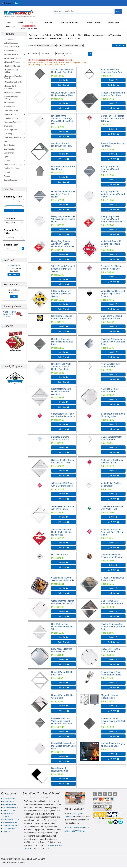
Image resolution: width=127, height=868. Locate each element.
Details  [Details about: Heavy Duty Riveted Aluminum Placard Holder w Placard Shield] (113, 230)
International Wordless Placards (13, 77)
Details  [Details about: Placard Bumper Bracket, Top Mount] (113, 154)
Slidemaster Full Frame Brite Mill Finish (112, 461)
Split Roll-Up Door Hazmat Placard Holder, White (63, 627)
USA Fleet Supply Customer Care (78, 828)
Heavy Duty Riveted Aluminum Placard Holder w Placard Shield (113, 219)
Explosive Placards (13, 66)
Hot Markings (10, 103)
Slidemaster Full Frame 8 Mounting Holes (113, 415)
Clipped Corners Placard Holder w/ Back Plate (113, 94)
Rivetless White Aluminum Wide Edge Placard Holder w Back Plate (62, 120)
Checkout (14, 275)
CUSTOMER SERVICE (10, 808)
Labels (6, 141)
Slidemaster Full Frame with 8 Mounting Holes (62, 485)
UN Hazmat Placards (13, 58)
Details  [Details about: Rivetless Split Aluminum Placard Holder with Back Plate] (113, 352)
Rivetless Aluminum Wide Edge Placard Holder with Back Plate (62, 721)
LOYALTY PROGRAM (10, 822)
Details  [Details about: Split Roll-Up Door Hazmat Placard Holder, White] (63, 637)
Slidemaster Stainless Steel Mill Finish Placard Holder (113, 532)
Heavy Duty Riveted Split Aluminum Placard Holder (63, 194)
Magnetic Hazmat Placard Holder (110, 697)
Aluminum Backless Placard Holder (111, 365)
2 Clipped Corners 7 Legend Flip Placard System (61, 294)
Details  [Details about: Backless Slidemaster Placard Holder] (113, 447)
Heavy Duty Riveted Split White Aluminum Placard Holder (63, 219)
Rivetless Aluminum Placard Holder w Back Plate (62, 342)
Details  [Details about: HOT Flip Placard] (63, 562)
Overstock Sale (10, 149)
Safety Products (10, 107)
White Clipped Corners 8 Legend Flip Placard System (113, 294)
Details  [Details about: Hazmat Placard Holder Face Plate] (63, 683)
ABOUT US (6, 832)
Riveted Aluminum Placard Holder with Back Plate (113, 721)
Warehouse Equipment (13, 122)
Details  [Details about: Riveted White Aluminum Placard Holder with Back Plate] (63, 756)
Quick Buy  (64, 85)
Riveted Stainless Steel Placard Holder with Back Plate (113, 627)
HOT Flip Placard (60, 554)
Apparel (7, 161)
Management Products (13, 164)
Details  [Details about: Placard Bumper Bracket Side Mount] (63, 177)
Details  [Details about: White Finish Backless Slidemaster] (113, 494)
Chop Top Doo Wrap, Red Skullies (10, 314)
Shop (9, 22)
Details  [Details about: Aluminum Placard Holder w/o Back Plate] (113, 80)
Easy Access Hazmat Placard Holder (61, 650)
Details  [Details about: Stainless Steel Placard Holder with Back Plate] (63, 80)
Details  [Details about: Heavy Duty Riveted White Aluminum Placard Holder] (113, 205)
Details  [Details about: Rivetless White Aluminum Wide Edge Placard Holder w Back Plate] (63, 132)
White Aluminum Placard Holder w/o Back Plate (63, 94)
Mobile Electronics (11, 43)
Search (20, 22)
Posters (7, 176)
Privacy (22, 863)
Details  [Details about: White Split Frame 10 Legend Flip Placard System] (113, 254)
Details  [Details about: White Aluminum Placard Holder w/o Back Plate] (63, 103)
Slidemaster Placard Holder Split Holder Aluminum (61, 391)
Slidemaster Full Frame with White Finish (112, 508)
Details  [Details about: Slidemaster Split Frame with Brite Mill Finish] (63, 471)
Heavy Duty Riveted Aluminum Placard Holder (111, 169)
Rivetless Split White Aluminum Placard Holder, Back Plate (61, 367)
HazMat (7, 172)
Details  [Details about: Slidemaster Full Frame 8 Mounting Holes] (113, 424)
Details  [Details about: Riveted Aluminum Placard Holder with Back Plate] (113, 732)
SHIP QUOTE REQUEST (11, 825)
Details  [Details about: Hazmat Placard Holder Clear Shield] (63, 706)
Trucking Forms (10, 114)
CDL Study (8, 134)
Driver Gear (8, 126)
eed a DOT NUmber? (77, 831)
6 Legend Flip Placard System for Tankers (112, 268)
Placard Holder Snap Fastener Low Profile (111, 673)
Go (90, 54)
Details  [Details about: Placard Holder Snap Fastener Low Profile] (113, 683)
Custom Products (10, 180)
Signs (6, 157)
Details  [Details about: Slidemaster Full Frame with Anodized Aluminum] (63, 424)
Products (34, 22)
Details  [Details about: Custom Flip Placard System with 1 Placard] (113, 565)
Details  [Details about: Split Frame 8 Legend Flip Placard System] (63, 326)
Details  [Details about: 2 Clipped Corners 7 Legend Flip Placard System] (63, 304)
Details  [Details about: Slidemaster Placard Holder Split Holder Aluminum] (63, 402)
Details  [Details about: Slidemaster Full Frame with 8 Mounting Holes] (63, 494)
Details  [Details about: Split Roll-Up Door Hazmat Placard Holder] (113, 611)
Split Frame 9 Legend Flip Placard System (111, 317)
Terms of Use (6, 863)
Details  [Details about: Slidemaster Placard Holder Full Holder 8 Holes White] (63, 543)
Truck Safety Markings (12, 137)
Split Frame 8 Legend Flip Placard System (62, 317)
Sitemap (15, 863)
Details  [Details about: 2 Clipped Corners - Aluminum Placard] (63, 447)
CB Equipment (9, 39)
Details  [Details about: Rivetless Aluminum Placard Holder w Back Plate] (63, 352)
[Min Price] (9, 201)
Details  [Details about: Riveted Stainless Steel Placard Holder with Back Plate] (113, 637)
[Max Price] (19, 201)
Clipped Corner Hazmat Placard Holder (112, 579)
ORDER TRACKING (9, 805)
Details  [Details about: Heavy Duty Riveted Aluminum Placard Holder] (113, 180)
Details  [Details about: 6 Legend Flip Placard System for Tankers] (113, 277)
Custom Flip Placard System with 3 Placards (63, 579)
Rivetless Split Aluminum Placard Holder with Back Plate (113, 342)
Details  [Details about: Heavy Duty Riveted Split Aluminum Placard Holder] (63, 205)
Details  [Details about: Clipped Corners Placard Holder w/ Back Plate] (113, 103)
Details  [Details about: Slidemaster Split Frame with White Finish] (63, 517)
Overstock (11, 27)
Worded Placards (12, 54)
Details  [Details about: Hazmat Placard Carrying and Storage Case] (113, 754)
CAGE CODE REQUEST (11, 819)
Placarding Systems (13, 92)
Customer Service (92, 22)
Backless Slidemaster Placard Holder (111, 438)
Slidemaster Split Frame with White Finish (63, 508)
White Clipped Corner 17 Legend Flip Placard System (63, 269)
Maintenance (9, 153)
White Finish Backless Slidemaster (112, 485)
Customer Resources (69, 22)
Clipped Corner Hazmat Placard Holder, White (63, 602)
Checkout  (119, 45)
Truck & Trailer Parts (12, 47)
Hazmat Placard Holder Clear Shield (62, 697)
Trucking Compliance (12, 168)
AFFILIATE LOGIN (9, 811)
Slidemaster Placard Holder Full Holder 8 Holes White (61, 532)
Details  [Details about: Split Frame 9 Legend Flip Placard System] (113, 326)
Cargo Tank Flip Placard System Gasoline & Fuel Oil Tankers (113, 119)
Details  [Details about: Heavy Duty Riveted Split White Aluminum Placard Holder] (63, 230)
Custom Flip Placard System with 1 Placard (112, 556)
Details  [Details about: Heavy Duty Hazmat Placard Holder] (113, 659)
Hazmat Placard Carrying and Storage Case (113, 745)
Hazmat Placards (10, 51)
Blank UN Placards (13, 62)
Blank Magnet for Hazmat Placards (59, 770)
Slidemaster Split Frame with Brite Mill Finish (63, 461)
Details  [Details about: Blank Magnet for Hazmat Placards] (63, 779)
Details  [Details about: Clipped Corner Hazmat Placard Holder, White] (63, 611)
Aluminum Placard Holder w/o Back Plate (112, 71)
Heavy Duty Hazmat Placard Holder (111, 650)
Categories (49, 22)
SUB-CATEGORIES (9, 829)
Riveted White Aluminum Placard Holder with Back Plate (63, 746)
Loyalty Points (113, 22)
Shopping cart (15, 265)
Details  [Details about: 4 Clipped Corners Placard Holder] (113, 399)
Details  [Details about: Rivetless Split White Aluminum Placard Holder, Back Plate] (63, 377)
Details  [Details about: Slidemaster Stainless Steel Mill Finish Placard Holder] (113, 543)
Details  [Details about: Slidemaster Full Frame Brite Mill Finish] (113, 471)
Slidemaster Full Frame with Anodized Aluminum (63, 415)
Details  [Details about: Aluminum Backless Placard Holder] (113, 374)
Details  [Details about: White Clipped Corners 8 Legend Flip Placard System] (113, 304)
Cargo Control (9, 145)
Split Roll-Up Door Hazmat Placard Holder (112, 602)
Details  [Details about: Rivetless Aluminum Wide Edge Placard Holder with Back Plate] (63, 732)
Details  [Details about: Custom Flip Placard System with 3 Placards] (63, 588)
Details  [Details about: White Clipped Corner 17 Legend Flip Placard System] (63, 279)
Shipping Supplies (11, 118)
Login (17, 3)
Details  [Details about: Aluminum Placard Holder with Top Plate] (63, 154)
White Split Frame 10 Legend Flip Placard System (111, 244)
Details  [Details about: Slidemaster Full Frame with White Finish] (113, 517)
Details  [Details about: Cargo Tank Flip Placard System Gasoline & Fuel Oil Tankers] (113, 129)
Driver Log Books (10, 130)
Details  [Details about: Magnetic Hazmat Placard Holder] (113, 706)
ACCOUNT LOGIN (9, 798)
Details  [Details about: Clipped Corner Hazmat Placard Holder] (113, 588)
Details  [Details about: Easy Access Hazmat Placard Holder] (63, 659)
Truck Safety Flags (11, 111)
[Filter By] (76, 54)
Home (31, 45)
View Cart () (117, 4)
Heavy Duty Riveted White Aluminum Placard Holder (113, 194)
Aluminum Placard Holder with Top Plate (61, 145)
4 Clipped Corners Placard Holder (110, 390)
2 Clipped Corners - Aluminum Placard (61, 438)
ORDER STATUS (8, 801)
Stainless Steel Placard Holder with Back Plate (62, 71)
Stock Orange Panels (13, 82)
